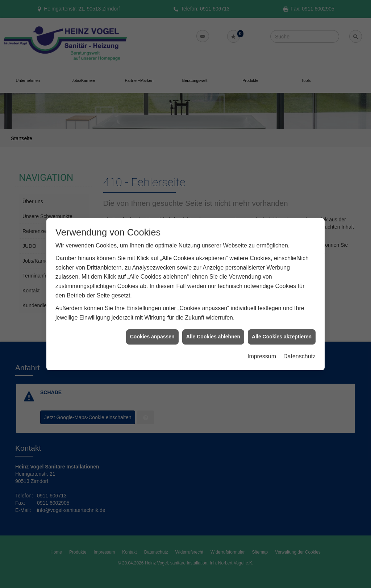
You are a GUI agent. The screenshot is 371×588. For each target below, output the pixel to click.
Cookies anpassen (152, 325)
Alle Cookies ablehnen (213, 325)
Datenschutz (299, 344)
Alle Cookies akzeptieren (282, 325)
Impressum (262, 344)
